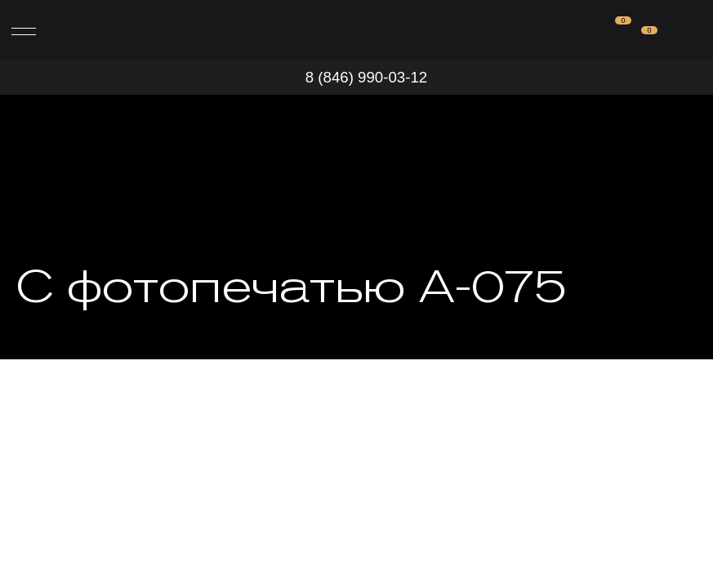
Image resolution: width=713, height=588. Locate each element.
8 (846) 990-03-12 (366, 77)
